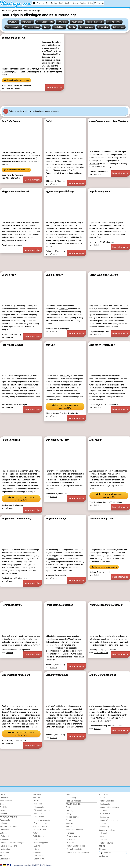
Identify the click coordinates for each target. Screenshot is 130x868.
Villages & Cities (32, 27)
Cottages (4, 833)
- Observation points (41, 810)
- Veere (102, 798)
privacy (26, 865)
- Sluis (101, 836)
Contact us (103, 856)
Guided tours (59, 27)
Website (53, 184)
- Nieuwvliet (104, 833)
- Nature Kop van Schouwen (77, 852)
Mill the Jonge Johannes (103, 675)
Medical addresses (74, 817)
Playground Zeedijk (56, 519)
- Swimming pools (40, 843)
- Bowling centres (40, 823)
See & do (68, 3)
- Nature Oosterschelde (75, 846)
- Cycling (37, 846)
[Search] (103, 3)
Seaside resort (6, 801)
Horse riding (103, 27)
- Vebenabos (5, 849)
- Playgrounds (39, 817)
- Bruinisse (70, 839)
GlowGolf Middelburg (57, 675)
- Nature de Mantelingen (109, 807)
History (3, 810)
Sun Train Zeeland (11, 121)
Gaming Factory (54, 275)
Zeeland (63, 376)
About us (103, 849)
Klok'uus (50, 345)
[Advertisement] (65, 98)
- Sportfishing (39, 859)
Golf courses (118, 27)
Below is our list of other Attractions (24, 111)
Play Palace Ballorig (12, 345)
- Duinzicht (4, 836)
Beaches (37, 798)
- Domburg (103, 811)
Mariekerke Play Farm (57, 440)
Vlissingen (40, 3)
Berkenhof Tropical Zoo (102, 345)
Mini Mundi (96, 440)
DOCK (49, 121)
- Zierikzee (70, 843)
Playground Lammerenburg (16, 519)
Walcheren (103, 794)
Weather (97, 3)
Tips (2, 804)
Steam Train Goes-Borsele (104, 275)
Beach (61, 3)
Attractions (62, 22)
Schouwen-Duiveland (75, 830)
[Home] (34, 3)
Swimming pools (86, 27)
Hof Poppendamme (12, 605)
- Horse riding (39, 852)
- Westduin (4, 852)
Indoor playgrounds (95, 22)
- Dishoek (103, 824)
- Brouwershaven (73, 836)
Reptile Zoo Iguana (100, 191)
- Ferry (68, 814)
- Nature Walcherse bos (109, 820)
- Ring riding (71, 798)
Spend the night (51, 3)
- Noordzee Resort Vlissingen (12, 843)
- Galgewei (4, 839)
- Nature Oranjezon (107, 801)
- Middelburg (104, 827)
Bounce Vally (9, 275)
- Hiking (36, 849)
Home (3, 794)
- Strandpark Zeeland (9, 846)
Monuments (27, 22)
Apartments (5, 820)
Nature (46, 27)
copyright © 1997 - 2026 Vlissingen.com (41, 865)
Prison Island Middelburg (59, 605)
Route (68, 807)
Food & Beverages (73, 801)
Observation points (45, 22)
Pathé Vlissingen (11, 440)
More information (13, 88)
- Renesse (70, 833)
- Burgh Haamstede (74, 849)
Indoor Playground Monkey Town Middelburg (109, 121)
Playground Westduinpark (16, 191)
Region (90, 3)
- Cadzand (103, 840)
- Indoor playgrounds (41, 820)
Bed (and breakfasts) (9, 827)
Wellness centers (14, 27)
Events (75, 3)
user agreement (18, 865)
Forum (69, 820)
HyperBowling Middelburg (60, 191)
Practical (83, 3)
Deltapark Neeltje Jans (102, 519)
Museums (13, 22)
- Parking (70, 810)
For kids (3, 807)
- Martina (4, 823)
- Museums (38, 804)
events (13, 480)
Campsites (4, 830)
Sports (72, 27)
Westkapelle (53, 559)
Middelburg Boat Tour (13, 38)
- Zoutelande (104, 817)
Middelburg (52, 45)
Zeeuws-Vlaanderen (107, 830)
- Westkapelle (104, 814)
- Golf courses (39, 856)
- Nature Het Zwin (106, 843)
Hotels (3, 856)
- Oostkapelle (104, 804)
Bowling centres (114, 22)
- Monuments (39, 807)
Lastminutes (5, 859)
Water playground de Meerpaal (106, 605)
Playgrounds (77, 22)
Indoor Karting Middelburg (16, 675)
